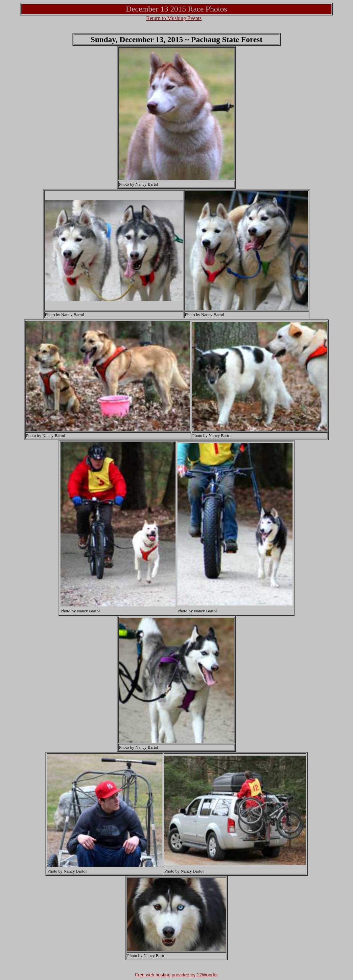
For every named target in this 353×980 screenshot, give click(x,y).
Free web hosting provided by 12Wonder (176, 975)
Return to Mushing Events (174, 18)
